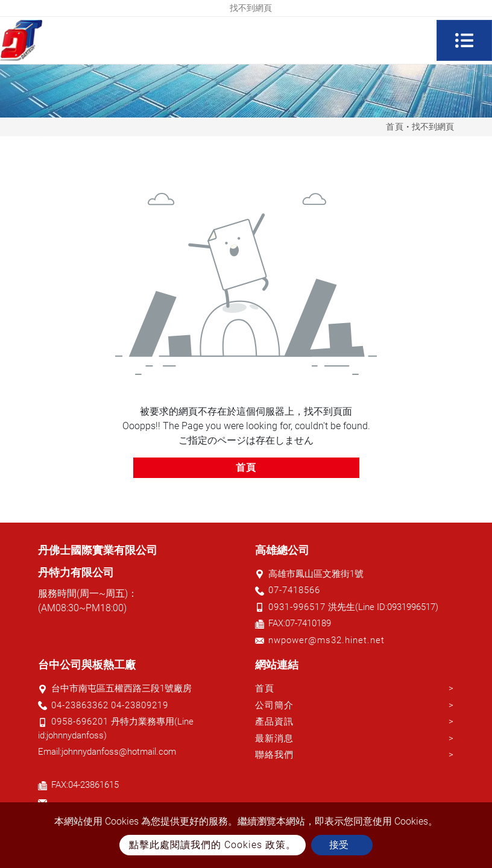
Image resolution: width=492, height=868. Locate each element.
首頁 (395, 127)
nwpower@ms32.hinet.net (326, 640)
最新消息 (274, 738)
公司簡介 (274, 705)
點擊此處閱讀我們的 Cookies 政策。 (213, 845)
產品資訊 (274, 722)
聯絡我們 (274, 755)
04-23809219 (140, 705)
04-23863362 (80, 705)
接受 (339, 845)
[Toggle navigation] (464, 40)
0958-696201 (80, 722)
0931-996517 (297, 607)
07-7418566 (294, 590)
